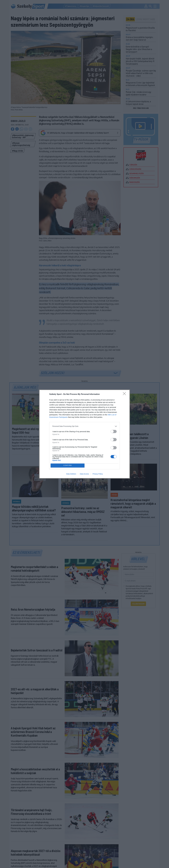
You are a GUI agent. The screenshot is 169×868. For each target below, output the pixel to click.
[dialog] (84, 434)
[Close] (125, 394)
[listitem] (84, 426)
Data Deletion (71, 474)
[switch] (114, 431)
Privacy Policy (98, 474)
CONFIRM (68, 465)
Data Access (84, 474)
